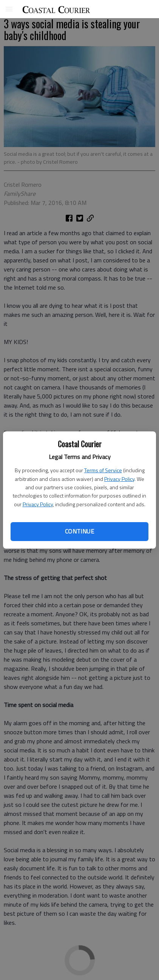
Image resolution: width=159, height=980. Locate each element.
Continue (79, 531)
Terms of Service (103, 470)
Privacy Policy (119, 479)
